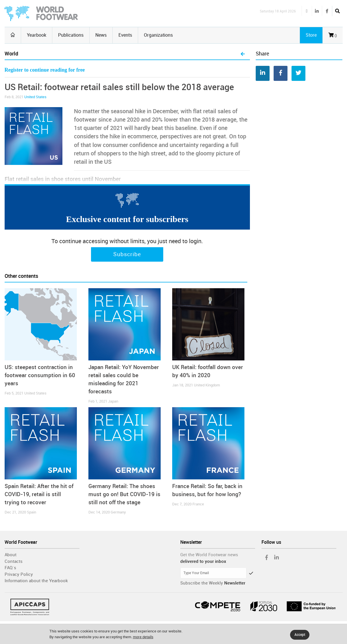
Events (125, 35)
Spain (31, 512)
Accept (300, 635)
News (101, 35)
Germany (118, 512)
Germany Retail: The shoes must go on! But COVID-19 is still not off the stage (124, 494)
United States (35, 97)
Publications (71, 35)
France (198, 504)
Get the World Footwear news (209, 555)
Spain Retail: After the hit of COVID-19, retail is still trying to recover (39, 494)
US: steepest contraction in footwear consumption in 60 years (40, 375)
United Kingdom (207, 385)
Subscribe (127, 254)
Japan (113, 401)
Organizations (158, 35)
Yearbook (37, 35)
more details (143, 637)
